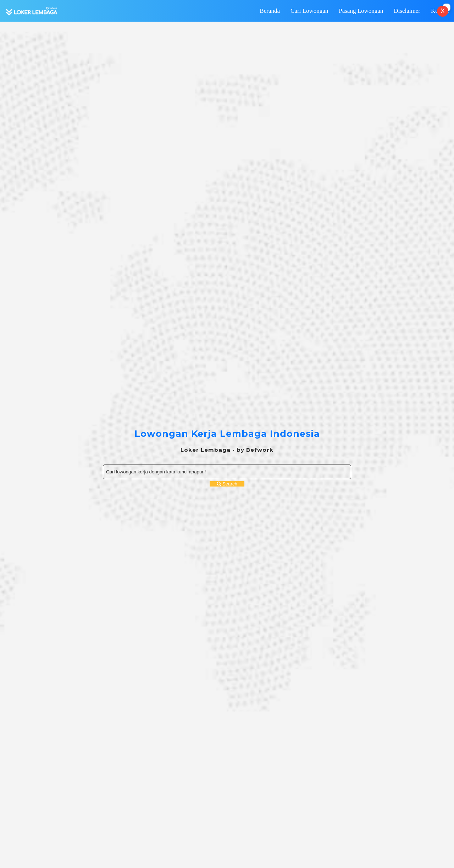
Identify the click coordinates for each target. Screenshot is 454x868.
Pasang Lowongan (361, 11)
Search (227, 484)
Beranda (270, 11)
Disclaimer (407, 11)
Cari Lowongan (309, 11)
